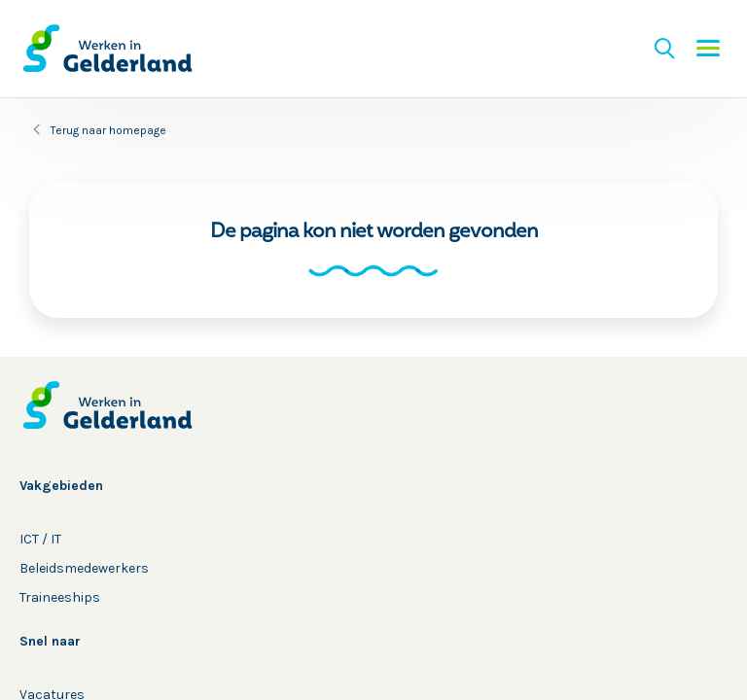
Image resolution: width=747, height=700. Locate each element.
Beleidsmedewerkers (84, 568)
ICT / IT (40, 539)
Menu (708, 49)
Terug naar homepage (108, 130)
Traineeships (60, 597)
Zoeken (664, 49)
